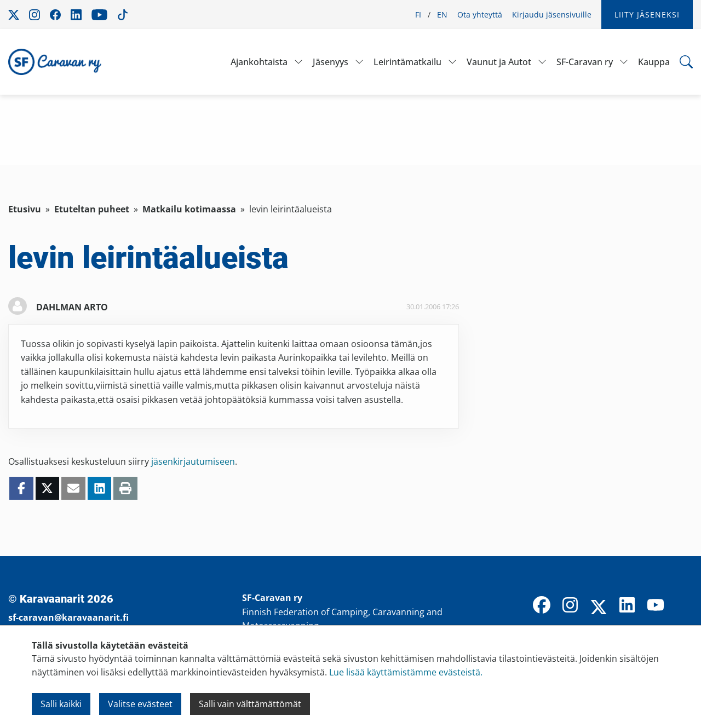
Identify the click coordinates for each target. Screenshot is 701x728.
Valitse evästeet (140, 704)
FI (418, 15)
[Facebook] (542, 606)
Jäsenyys (331, 62)
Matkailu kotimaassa (189, 209)
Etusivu (25, 209)
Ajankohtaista (259, 62)
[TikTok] (684, 606)
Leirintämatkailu (407, 62)
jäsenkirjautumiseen (193, 461)
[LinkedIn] (627, 606)
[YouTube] (656, 606)
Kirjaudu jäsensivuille (552, 15)
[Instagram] (570, 606)
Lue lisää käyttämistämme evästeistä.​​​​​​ (406, 672)
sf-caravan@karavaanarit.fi (68, 617)
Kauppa (654, 62)
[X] (599, 608)
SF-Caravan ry (585, 62)
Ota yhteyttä (480, 15)
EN (442, 15)
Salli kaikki (61, 704)
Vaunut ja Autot (499, 62)
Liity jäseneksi (647, 15)
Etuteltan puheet (92, 209)
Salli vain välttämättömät (250, 704)
